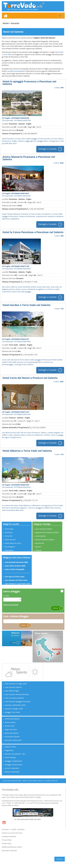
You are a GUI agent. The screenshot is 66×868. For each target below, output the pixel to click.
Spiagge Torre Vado (12, 712)
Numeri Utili (10, 726)
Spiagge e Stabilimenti (13, 761)
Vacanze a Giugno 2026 (14, 709)
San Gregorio (10, 547)
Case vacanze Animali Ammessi (17, 694)
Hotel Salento (41, 536)
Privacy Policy (7, 840)
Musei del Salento (12, 733)
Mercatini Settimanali (13, 740)
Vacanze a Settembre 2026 (15, 705)
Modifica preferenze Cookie (12, 847)
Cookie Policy (7, 843)
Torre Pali (9, 536)
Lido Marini (9, 550)
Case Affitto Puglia (12, 691)
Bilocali (38, 547)
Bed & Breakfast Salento (45, 540)
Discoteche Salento (12, 737)
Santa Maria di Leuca (13, 543)
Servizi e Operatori (12, 768)
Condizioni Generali (9, 836)
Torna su (60, 859)
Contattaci (21, 829)
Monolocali (40, 543)
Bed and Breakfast (18, 71)
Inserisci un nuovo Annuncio (12, 833)
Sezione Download (12, 772)
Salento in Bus (10, 747)
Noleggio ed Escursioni (14, 765)
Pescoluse (9, 532)
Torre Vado (9, 529)
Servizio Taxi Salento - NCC (15, 754)
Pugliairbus (9, 750)
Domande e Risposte (9, 850)
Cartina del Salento (12, 719)
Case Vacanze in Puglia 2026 (16, 684)
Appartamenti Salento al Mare (47, 532)
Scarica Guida (10, 722)
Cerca (58, 608)
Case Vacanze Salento (44, 529)
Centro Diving (10, 757)
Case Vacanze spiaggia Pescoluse (18, 702)
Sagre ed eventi (11, 729)
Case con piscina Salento (14, 698)
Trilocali (38, 550)
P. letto (6, 596)
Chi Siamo (5, 829)
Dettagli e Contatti (50, 149)
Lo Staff (13, 829)
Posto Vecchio (10, 540)
